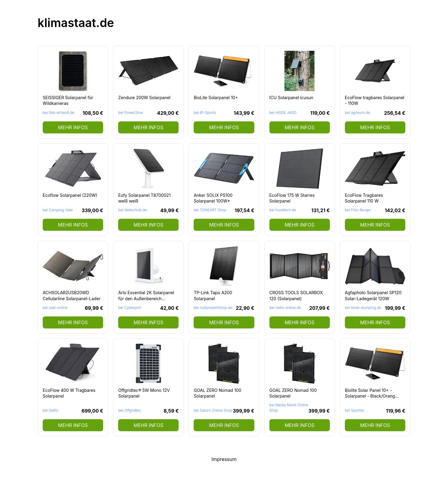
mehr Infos (73, 127)
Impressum (224, 459)
